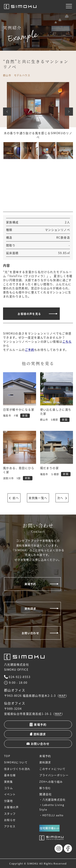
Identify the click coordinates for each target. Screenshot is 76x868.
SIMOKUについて (16, 762)
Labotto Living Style (52, 807)
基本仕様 (10, 775)
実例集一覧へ (38, 498)
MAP (62, 696)
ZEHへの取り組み (51, 782)
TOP (7, 756)
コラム (8, 788)
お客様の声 (11, 807)
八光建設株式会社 (54, 799)
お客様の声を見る (29, 314)
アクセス (10, 826)
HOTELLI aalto (53, 815)
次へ (69, 112)
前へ (7, 112)
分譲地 (8, 801)
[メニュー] (69, 6)
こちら (67, 341)
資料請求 (30, 608)
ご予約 (30, 350)
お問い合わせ (30, 633)
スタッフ (10, 814)
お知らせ (10, 820)
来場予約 (30, 584)
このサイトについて (52, 769)
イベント (10, 794)
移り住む (45, 788)
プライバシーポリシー (54, 775)
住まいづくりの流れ (17, 769)
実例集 (8, 782)
